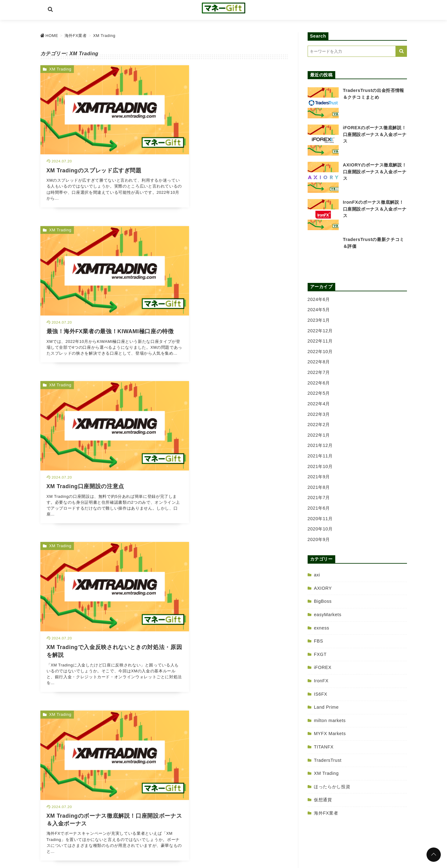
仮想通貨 (323, 800)
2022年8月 (319, 362)
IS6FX (321, 694)
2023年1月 (319, 320)
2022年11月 (320, 341)
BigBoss (323, 601)
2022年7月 (319, 372)
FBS (318, 641)
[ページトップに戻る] (434, 855)
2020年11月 (320, 519)
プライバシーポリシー (210, 839)
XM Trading (60, 69)
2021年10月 (320, 466)
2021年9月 (319, 477)
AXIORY (323, 588)
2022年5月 (319, 393)
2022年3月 (319, 414)
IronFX (321, 681)
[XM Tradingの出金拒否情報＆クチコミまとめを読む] (101, 587)
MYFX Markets (330, 734)
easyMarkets (328, 615)
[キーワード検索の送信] (401, 51)
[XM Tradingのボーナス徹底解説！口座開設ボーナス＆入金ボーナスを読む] (101, 435)
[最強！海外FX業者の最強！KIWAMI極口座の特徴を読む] (228, 132)
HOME (176, 839)
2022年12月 (320, 331)
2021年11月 (320, 456)
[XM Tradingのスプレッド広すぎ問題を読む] (101, 132)
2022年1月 (319, 435)
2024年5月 (319, 310)
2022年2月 (319, 425)
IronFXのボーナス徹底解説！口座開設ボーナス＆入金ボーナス (375, 209)
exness (321, 628)
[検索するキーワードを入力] (352, 51)
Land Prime (326, 707)
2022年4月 (319, 404)
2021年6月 (319, 508)
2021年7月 (319, 498)
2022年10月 (320, 352)
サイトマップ (265, 839)
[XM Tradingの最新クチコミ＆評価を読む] (228, 435)
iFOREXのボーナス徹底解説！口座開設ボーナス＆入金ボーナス (375, 134)
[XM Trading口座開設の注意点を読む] (101, 283)
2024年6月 (319, 299)
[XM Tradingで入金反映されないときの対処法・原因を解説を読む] (228, 283)
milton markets (330, 720)
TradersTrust (328, 760)
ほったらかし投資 (332, 787)
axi (317, 575)
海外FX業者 (326, 813)
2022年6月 (319, 383)
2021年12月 (320, 445)
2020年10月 (320, 529)
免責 (242, 839)
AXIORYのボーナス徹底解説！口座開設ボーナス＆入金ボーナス (375, 172)
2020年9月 (319, 539)
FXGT (320, 654)
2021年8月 (319, 487)
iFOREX (323, 667)
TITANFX (324, 747)
